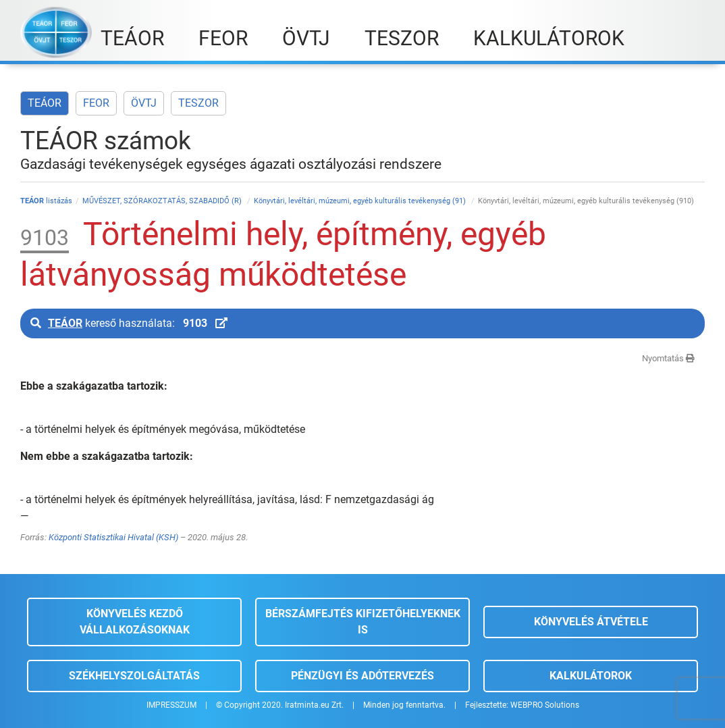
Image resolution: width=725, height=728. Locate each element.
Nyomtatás (668, 358)
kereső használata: (129, 323)
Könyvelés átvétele (591, 622)
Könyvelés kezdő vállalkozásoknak (135, 622)
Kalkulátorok (591, 676)
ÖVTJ (144, 103)
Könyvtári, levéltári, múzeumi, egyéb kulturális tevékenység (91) (361, 201)
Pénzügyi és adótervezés (362, 676)
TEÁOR (45, 103)
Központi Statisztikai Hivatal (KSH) (113, 537)
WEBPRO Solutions (545, 705)
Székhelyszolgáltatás (134, 676)
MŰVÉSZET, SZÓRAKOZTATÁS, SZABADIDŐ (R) (163, 201)
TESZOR (198, 103)
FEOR (96, 103)
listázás (46, 201)
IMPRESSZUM (171, 705)
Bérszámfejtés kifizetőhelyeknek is (363, 622)
